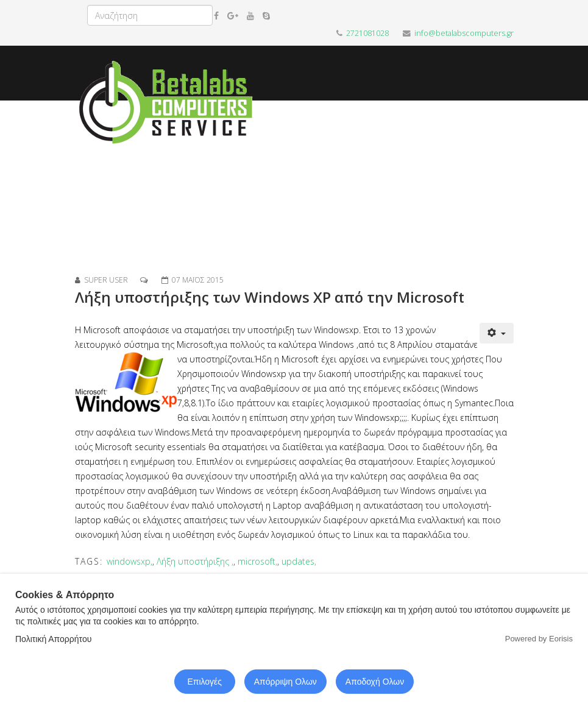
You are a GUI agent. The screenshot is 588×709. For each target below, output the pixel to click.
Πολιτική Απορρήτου (53, 639)
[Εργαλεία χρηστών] (497, 333)
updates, (299, 561)
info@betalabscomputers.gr (464, 33)
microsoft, (257, 561)
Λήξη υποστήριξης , (195, 561)
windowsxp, (129, 561)
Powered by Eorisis (539, 639)
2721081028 (367, 33)
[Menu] (508, 187)
